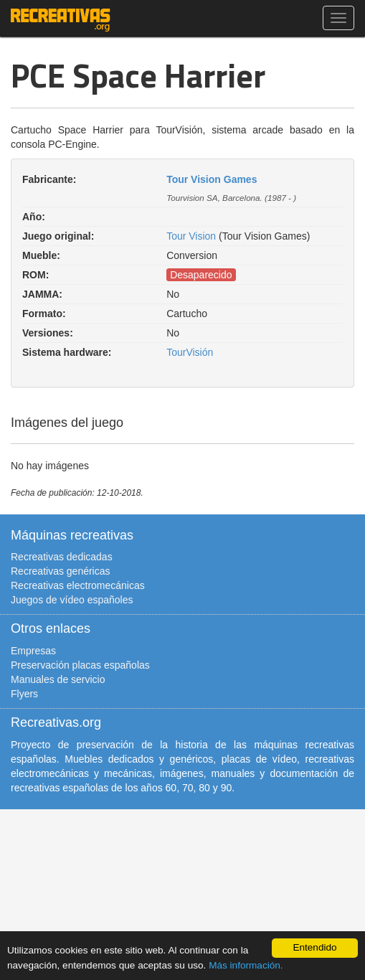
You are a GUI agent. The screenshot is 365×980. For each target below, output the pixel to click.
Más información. (246, 965)
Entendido (314, 947)
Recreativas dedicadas (62, 557)
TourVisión (190, 352)
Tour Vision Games (212, 179)
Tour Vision (191, 236)
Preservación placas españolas (80, 665)
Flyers (24, 694)
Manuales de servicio (58, 679)
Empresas (33, 651)
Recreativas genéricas (61, 571)
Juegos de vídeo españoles (72, 600)
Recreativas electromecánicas (78, 585)
